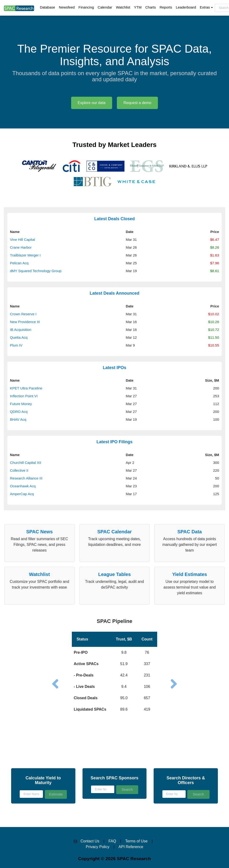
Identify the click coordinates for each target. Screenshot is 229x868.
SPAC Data (190, 532)
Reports (166, 7)
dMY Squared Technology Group (36, 271)
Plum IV (16, 345)
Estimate (56, 794)
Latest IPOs (114, 368)
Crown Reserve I (23, 314)
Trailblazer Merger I (25, 255)
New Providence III (25, 322)
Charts (151, 7)
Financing (86, 7)
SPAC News (39, 532)
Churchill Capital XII (26, 463)
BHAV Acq (18, 419)
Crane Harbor (21, 247)
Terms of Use (136, 841)
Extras (205, 7)
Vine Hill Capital (23, 240)
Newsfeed (67, 7)
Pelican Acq (19, 263)
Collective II (19, 470)
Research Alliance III (26, 478)
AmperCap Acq (22, 494)
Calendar (105, 7)
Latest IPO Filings (114, 442)
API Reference (131, 847)
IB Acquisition (21, 330)
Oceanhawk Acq (23, 486)
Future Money (21, 404)
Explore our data (92, 103)
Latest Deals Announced (114, 293)
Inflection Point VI (24, 396)
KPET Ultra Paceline (26, 388)
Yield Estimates (190, 574)
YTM (138, 7)
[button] (114, 666)
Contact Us (90, 841)
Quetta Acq (19, 337)
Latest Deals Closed (114, 219)
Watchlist (123, 7)
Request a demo (137, 103)
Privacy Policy (98, 847)
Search (127, 789)
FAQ (112, 841)
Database (47, 7)
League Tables (114, 574)
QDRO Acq (19, 412)
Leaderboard (186, 7)
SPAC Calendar (114, 532)
